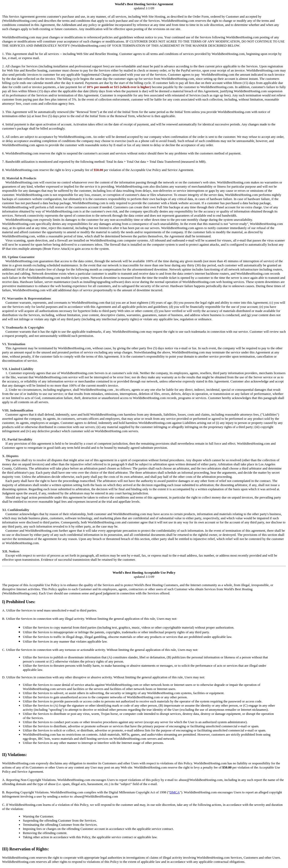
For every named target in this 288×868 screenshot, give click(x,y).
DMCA (175, 792)
